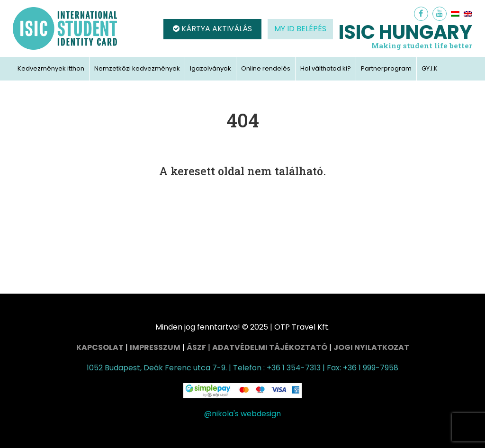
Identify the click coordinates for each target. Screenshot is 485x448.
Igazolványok (211, 68)
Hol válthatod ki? (326, 68)
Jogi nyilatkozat (371, 347)
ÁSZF (196, 347)
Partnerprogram (386, 68)
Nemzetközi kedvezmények (137, 68)
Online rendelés (266, 68)
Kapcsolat (100, 347)
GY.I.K (430, 68)
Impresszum (155, 347)
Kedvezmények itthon (51, 68)
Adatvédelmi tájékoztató (270, 347)
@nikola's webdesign (242, 414)
